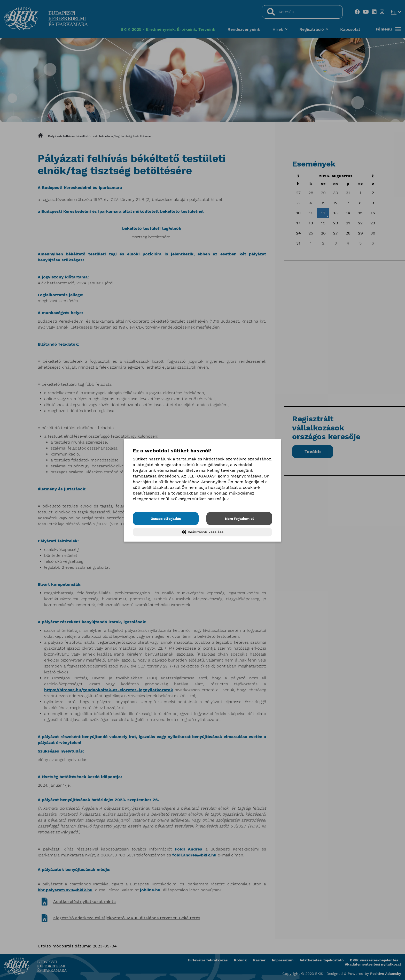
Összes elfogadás (166, 519)
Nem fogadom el (239, 519)
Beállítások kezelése (203, 532)
